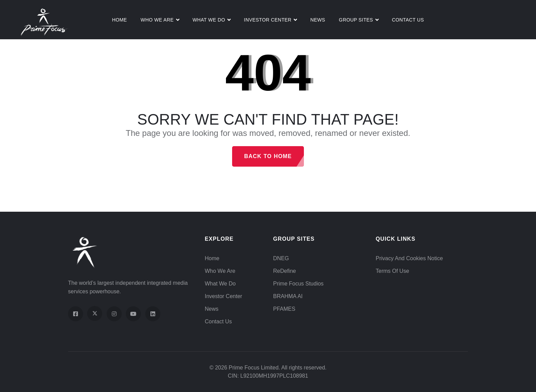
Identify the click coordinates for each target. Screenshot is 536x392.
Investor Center (268, 20)
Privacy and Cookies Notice (409, 258)
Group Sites (356, 20)
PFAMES (284, 309)
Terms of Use (392, 271)
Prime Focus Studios (298, 284)
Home (120, 20)
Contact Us (408, 20)
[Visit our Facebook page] (76, 314)
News (318, 20)
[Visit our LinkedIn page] (153, 314)
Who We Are (157, 20)
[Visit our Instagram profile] (114, 314)
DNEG (281, 258)
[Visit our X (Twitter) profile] (95, 313)
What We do (209, 20)
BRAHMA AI (288, 296)
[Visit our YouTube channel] (133, 314)
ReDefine (285, 271)
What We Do (220, 284)
